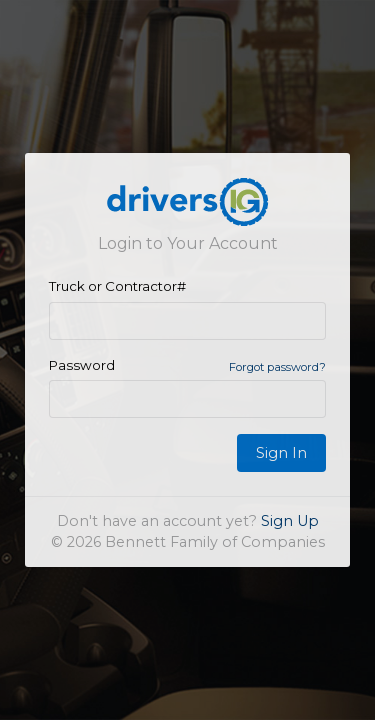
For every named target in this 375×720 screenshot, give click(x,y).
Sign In (281, 453)
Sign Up (290, 521)
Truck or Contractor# (117, 286)
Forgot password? (277, 367)
